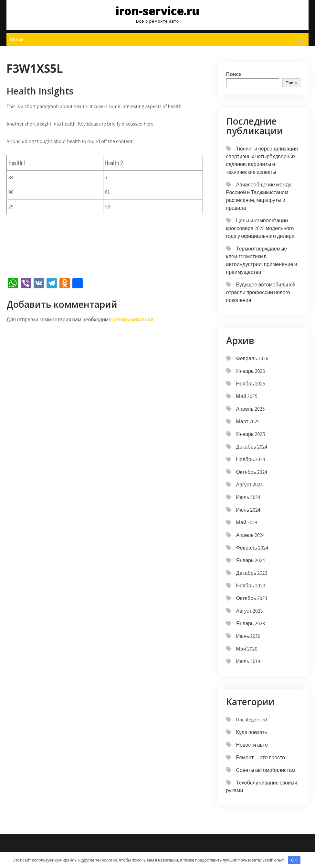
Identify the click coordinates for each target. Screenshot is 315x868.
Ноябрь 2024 (251, 459)
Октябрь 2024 (252, 472)
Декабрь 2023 (252, 573)
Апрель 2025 (251, 409)
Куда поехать (252, 732)
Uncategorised (252, 720)
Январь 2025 (251, 434)
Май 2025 (247, 396)
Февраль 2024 (252, 548)
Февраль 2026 (252, 358)
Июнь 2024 (248, 510)
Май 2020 (247, 649)
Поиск (234, 74)
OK (294, 860)
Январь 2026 (251, 371)
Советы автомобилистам (266, 770)
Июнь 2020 (248, 636)
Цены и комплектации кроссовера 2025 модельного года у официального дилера (260, 228)
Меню (17, 40)
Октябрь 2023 (252, 598)
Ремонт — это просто (261, 757)
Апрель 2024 (251, 535)
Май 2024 (247, 523)
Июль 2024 (248, 497)
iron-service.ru (157, 11)
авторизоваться (133, 320)
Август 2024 (250, 485)
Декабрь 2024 (252, 447)
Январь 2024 (251, 560)
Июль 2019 (248, 661)
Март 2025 (248, 422)
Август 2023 (250, 611)
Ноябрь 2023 (251, 586)
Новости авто (252, 745)
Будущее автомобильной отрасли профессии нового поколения (261, 292)
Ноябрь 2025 (251, 384)
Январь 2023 (251, 623)
